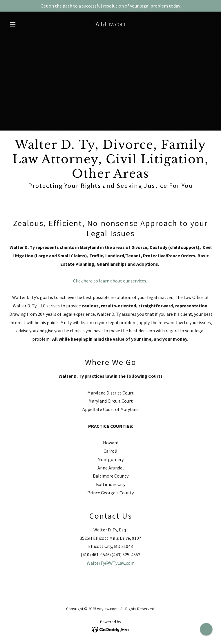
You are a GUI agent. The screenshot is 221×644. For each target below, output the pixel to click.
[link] (110, 24)
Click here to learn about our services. (110, 281)
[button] (22, 24)
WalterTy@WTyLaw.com (111, 563)
